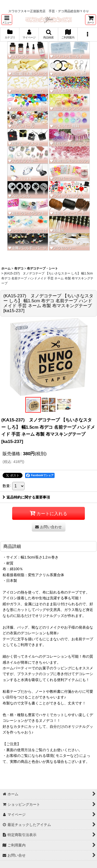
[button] (7, 20)
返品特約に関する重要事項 (26, 497)
